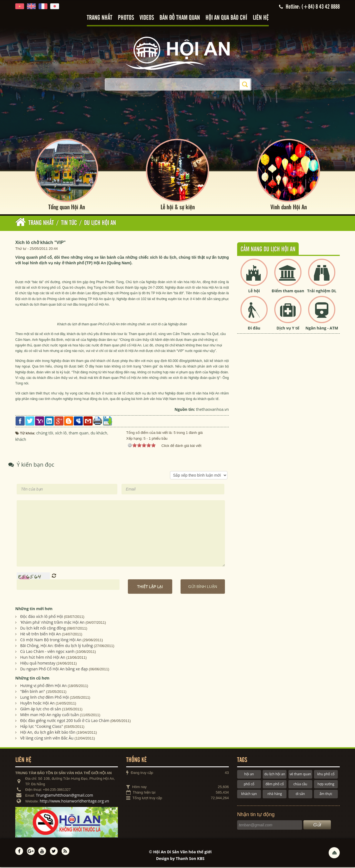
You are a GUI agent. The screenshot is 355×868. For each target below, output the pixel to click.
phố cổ (249, 785)
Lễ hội (254, 291)
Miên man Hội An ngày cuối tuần (50, 715)
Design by (180, 859)
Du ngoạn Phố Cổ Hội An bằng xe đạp (54, 669)
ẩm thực (326, 794)
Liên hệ (261, 18)
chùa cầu (300, 785)
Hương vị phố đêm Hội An (44, 686)
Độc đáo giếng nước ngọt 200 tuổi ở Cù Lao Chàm (65, 721)
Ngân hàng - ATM (322, 329)
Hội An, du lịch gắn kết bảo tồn (48, 733)
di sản (300, 794)
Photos (126, 18)
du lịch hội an (275, 775)
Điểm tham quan (288, 291)
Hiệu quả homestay (38, 664)
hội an (249, 775)
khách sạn (249, 794)
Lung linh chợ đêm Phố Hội (45, 698)
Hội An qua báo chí (226, 18)
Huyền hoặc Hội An (38, 704)
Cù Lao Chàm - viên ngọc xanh (47, 652)
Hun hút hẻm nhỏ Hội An (43, 658)
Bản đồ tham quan (180, 18)
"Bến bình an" (33, 692)
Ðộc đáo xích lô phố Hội (42, 617)
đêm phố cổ (275, 785)
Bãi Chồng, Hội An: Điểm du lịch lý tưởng (57, 646)
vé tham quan (300, 775)
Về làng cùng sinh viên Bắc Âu (47, 739)
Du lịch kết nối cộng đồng (43, 629)
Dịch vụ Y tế (288, 329)
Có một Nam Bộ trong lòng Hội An (51, 640)
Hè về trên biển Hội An (41, 634)
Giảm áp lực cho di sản (41, 710)
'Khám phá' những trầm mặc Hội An (52, 623)
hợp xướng (326, 785)
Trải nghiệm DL (322, 291)
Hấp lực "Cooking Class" (42, 727)
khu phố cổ (326, 775)
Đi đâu (254, 329)
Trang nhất (100, 18)
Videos (147, 18)
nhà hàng (275, 794)
